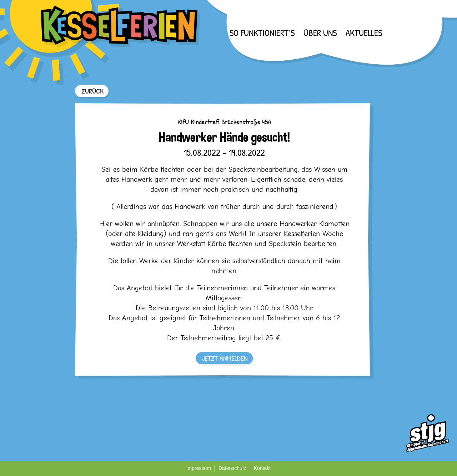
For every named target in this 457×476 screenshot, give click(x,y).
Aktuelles (364, 33)
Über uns (320, 33)
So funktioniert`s (262, 33)
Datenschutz (232, 468)
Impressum (199, 468)
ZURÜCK (92, 91)
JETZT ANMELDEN (225, 358)
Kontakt (262, 468)
